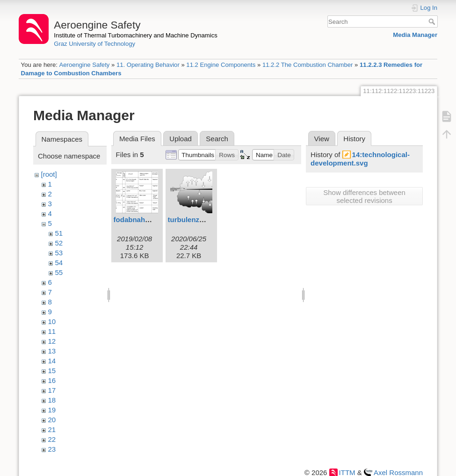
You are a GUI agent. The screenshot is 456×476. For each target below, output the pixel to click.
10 (52, 321)
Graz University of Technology (94, 44)
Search (433, 22)
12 (52, 341)
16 (52, 380)
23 (52, 449)
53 (59, 253)
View (322, 139)
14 (52, 361)
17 (52, 390)
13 (52, 351)
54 (59, 263)
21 (52, 429)
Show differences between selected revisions (364, 196)
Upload (181, 139)
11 (52, 331)
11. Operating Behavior (148, 65)
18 (52, 400)
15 (52, 371)
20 (52, 420)
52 (59, 243)
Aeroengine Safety (84, 65)
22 (52, 439)
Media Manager (415, 35)
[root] (49, 174)
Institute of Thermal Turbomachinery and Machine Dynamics (136, 35)
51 (59, 233)
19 (52, 410)
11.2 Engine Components (221, 65)
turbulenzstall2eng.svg (206, 220)
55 (59, 272)
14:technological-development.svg (360, 159)
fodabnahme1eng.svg (150, 220)
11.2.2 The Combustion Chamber (308, 65)
